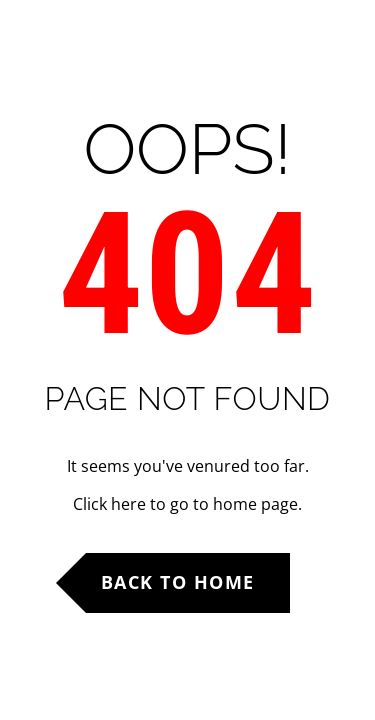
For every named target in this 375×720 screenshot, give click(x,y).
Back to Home (178, 582)
